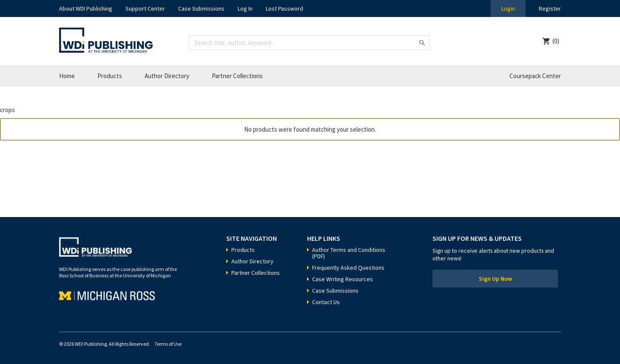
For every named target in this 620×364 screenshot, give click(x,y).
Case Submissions (201, 8)
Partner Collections (237, 76)
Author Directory (167, 76)
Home (67, 76)
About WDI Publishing (86, 8)
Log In (245, 8)
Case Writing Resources (343, 279)
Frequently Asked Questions (348, 268)
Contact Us (326, 302)
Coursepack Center (535, 76)
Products (110, 76)
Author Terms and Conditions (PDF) (349, 253)
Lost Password (284, 8)
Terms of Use (168, 344)
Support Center (145, 8)
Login (508, 8)
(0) (556, 41)
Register (550, 8)
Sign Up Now (495, 279)
